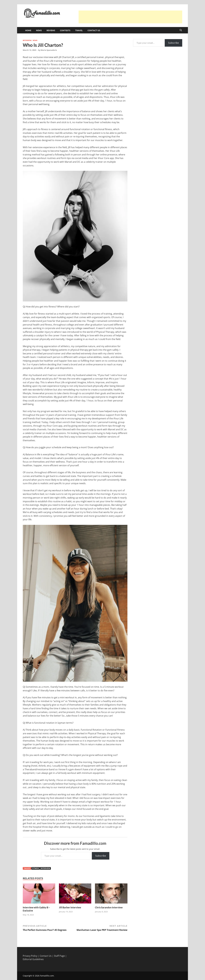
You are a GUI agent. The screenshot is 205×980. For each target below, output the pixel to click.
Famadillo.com (47, 976)
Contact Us (94, 30)
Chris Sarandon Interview (109, 907)
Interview (27, 40)
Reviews (51, 30)
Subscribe (101, 856)
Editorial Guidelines (33, 959)
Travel (79, 30)
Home (28, 30)
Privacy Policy (30, 956)
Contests (65, 30)
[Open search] (181, 30)
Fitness (36, 868)
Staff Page (59, 956)
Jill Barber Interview (70, 907)
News (39, 30)
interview (45, 868)
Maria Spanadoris (49, 50)
